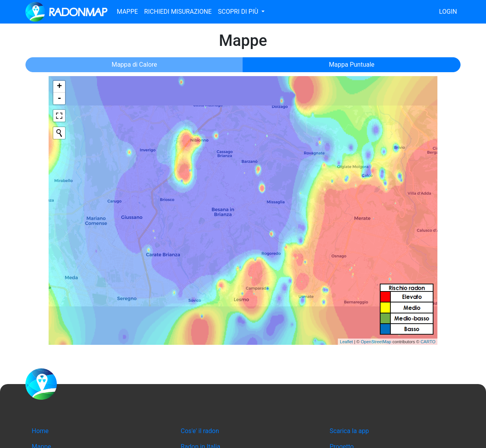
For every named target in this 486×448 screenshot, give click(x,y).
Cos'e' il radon (200, 431)
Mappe (127, 12)
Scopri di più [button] (239, 12)
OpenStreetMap (376, 342)
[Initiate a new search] (59, 133)
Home (40, 431)
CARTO (428, 342)
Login (448, 12)
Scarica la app (349, 431)
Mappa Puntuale (352, 65)
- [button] (59, 98)
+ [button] (59, 87)
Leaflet (346, 342)
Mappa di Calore (134, 65)
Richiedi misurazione (178, 12)
